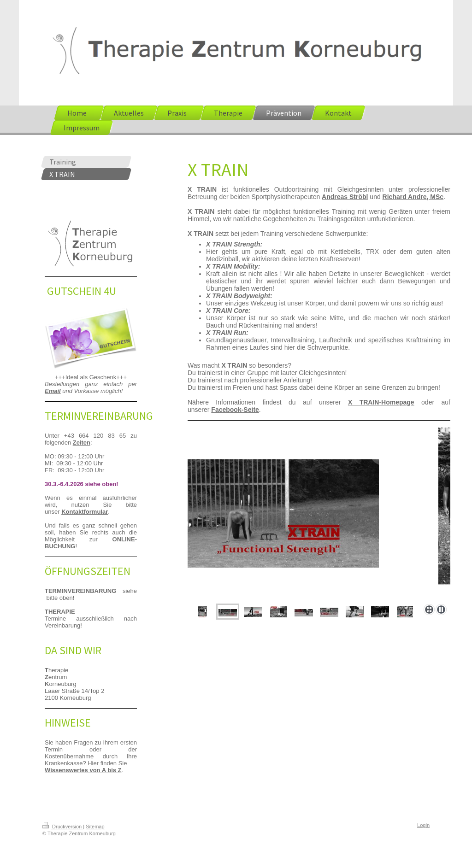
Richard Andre (405, 197)
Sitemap (95, 827)
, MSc (435, 197)
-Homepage (381, 402)
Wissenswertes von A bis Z (83, 770)
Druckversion (63, 827)
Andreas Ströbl (345, 197)
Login (423, 825)
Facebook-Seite (235, 410)
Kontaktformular (85, 512)
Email (53, 391)
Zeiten (82, 443)
